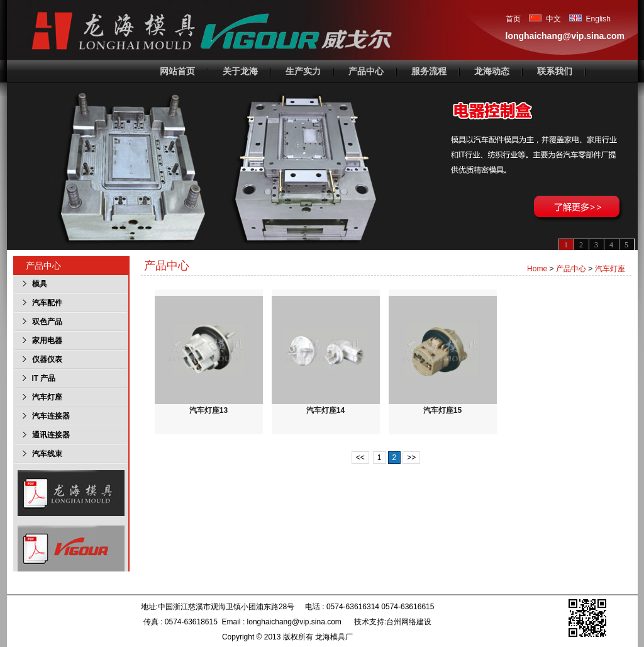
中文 (545, 19)
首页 (514, 19)
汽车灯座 (610, 269)
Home (537, 269)
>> (411, 458)
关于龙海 (240, 71)
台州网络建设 (409, 622)
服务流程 (429, 71)
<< (360, 458)
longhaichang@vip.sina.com (565, 36)
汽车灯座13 (209, 355)
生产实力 (303, 71)
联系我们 (555, 71)
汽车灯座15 (443, 355)
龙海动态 (492, 71)
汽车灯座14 (326, 355)
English (590, 19)
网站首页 (177, 71)
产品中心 (366, 71)
